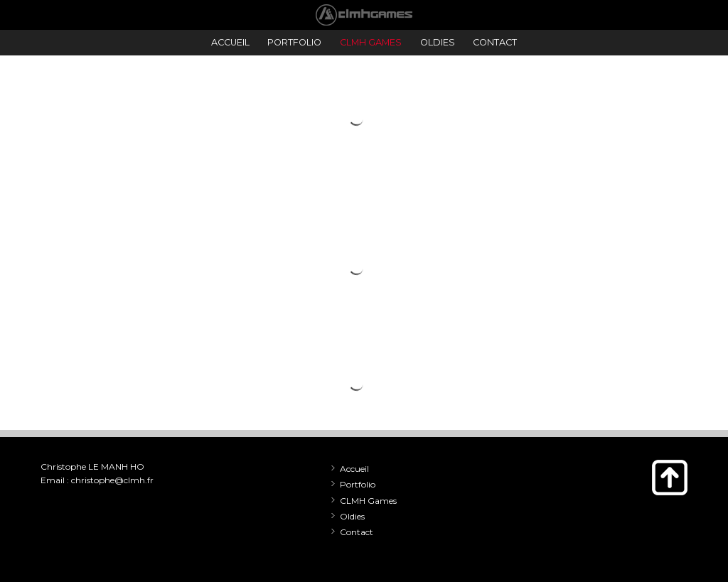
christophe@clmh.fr (112, 480)
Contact (357, 532)
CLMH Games (368, 501)
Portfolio (358, 484)
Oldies (352, 516)
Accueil (354, 469)
